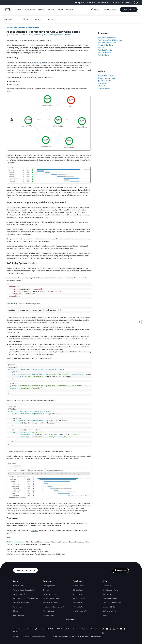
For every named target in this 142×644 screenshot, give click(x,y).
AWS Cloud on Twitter (107, 78)
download (34, 530)
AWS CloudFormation (106, 50)
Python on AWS (79, 598)
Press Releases (19, 615)
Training (46, 590)
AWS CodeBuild (103, 55)
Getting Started (49, 586)
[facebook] (107, 629)
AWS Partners (48, 615)
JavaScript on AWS (80, 611)
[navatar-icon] (136, 3)
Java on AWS (78, 603)
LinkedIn (102, 83)
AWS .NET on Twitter (106, 76)
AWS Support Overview (112, 603)
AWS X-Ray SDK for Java (15, 542)
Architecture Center (51, 603)
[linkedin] (110, 629)
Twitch (102, 86)
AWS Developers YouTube (107, 43)
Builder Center (78, 586)
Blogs (15, 611)
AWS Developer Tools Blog (107, 38)
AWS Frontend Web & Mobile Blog (110, 40)
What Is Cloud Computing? (24, 590)
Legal (105, 615)
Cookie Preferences (39, 637)
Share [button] (68, 35)
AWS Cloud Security (21, 603)
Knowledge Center (110, 598)
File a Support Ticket (110, 590)
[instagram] (114, 629)
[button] (138, 3)
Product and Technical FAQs (54, 607)
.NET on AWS (78, 594)
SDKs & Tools (78, 590)
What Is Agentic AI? (21, 594)
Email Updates (104, 88)
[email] (103, 633)
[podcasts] (125, 629)
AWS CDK (101, 48)
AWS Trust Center (50, 594)
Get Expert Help (109, 607)
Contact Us (107, 586)
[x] (103, 629)
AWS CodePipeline (104, 52)
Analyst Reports (49, 611)
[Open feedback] (140, 322)
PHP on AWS (78, 607)
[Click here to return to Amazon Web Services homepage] (7, 11)
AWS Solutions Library (52, 598)
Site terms (25, 637)
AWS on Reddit (104, 81)
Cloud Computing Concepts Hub (26, 598)
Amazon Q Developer (105, 45)
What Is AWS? (19, 586)
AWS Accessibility (109, 611)
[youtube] (121, 629)
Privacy (16, 637)
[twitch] (118, 629)
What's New (18, 607)
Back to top (71, 620)
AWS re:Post (107, 594)
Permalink (60, 35)
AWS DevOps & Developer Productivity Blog (23, 28)
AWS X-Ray (37, 63)
